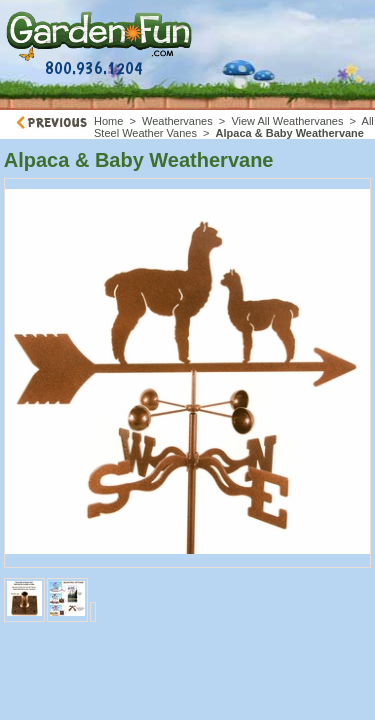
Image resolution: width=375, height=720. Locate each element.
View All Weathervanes (287, 121)
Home (108, 121)
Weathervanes (177, 121)
